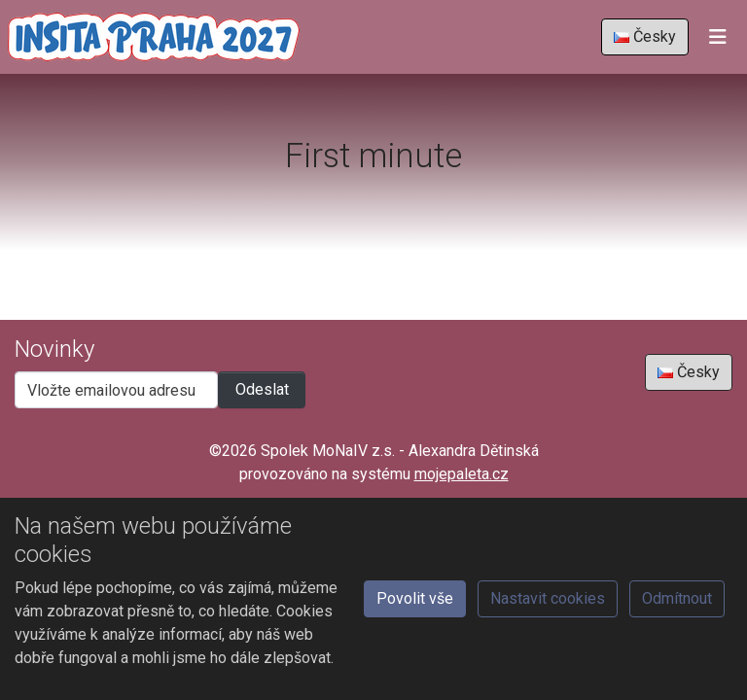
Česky (645, 36)
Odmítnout (677, 598)
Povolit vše (415, 598)
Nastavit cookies (548, 598)
